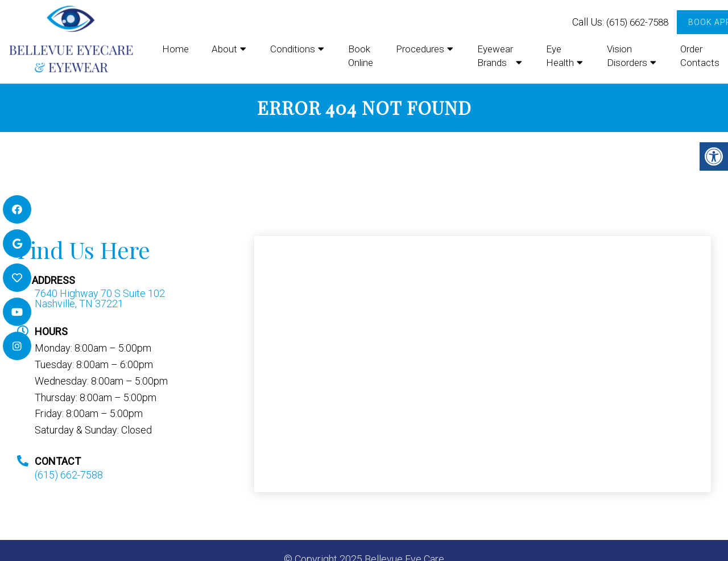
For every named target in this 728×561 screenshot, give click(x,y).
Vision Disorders (627, 56)
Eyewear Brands (495, 56)
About (224, 49)
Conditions (293, 49)
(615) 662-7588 (637, 22)
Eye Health (560, 56)
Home (175, 49)
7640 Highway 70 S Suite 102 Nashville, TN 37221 (100, 299)
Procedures (420, 49)
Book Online (361, 56)
